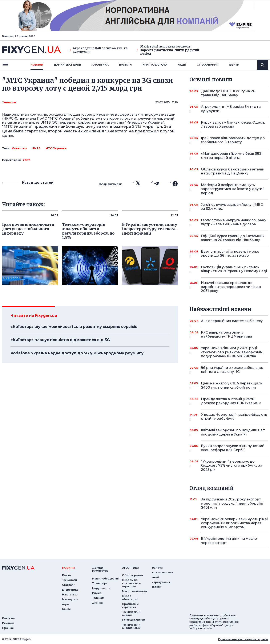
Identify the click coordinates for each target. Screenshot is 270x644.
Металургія (70, 599)
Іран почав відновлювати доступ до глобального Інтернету (233, 140)
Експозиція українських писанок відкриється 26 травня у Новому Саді (234, 269)
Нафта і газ (70, 595)
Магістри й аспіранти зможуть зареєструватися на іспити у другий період (168, 50)
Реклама (8, 623)
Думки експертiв (67, 65)
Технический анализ (131, 614)
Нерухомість (101, 588)
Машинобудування (106, 579)
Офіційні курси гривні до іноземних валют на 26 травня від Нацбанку (233, 238)
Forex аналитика (134, 620)
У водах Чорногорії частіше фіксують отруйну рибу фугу (234, 417)
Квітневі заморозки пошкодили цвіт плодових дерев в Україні (233, 432)
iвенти (234, 65)
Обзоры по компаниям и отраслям (131, 583)
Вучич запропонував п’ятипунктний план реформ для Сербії (233, 448)
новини (37, 65)
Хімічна (97, 603)
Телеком (9, 102)
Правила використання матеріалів (243, 639)
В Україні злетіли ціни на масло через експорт (229, 541)
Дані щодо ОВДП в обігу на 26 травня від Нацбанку (229, 93)
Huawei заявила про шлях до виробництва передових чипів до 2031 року (231, 287)
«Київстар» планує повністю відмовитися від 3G (60, 340)
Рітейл (97, 593)
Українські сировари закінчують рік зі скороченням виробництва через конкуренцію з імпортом (234, 523)
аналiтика (131, 568)
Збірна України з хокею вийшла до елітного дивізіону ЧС (232, 370)
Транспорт (100, 583)
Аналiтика (100, 65)
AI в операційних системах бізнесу (232, 322)
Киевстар (19, 148)
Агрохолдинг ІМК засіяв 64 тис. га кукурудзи (99, 50)
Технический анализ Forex (131, 626)
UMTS (36, 148)
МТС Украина (56, 148)
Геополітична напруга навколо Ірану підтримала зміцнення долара (234, 222)
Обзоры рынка (132, 575)
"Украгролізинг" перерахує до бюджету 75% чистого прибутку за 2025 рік (232, 465)
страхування (208, 65)
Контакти (9, 618)
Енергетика (70, 590)
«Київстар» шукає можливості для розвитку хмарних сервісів (74, 327)
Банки (66, 609)
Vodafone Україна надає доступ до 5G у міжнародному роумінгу (77, 353)
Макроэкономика (134, 591)
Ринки (67, 575)
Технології (70, 580)
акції (182, 65)
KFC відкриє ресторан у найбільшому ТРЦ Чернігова (229, 335)
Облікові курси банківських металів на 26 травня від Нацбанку (232, 171)
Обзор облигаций (130, 598)
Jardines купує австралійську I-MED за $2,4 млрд (232, 207)
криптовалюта (155, 65)
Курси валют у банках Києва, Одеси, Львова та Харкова (233, 124)
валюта (126, 65)
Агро (66, 604)
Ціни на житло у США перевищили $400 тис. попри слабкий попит (232, 386)
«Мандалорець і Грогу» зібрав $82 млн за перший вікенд (231, 156)
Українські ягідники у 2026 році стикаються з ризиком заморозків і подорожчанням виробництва (232, 352)
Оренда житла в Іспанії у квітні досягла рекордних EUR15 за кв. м (231, 401)
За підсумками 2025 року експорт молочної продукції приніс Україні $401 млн (232, 503)
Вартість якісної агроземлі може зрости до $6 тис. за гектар (230, 254)
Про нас (8, 628)
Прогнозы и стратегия (130, 606)
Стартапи (69, 585)
